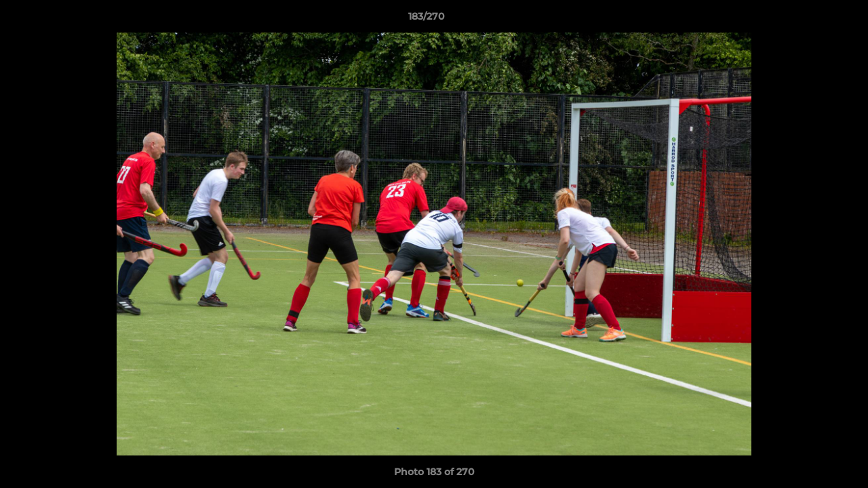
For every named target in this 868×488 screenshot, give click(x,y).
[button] (811, 20)
